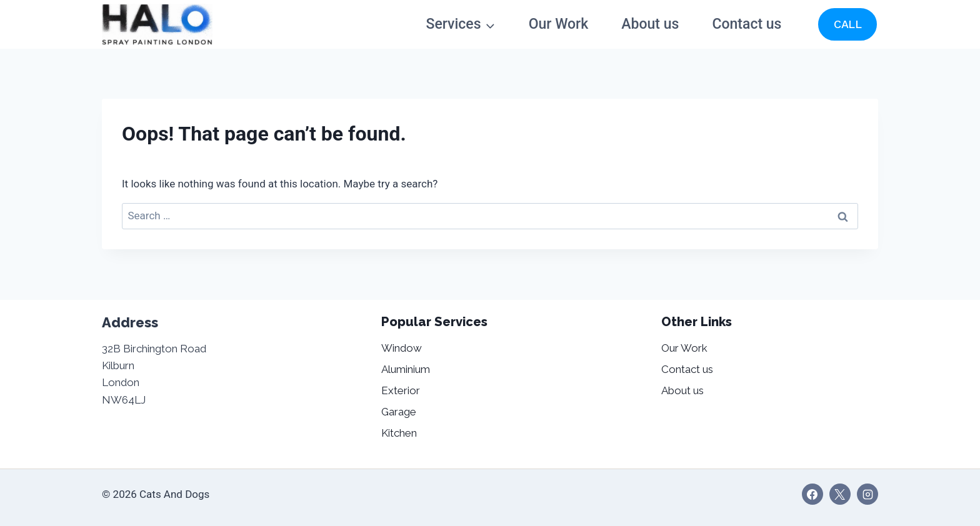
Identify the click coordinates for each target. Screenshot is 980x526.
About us (650, 24)
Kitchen (399, 433)
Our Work (559, 24)
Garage (399, 412)
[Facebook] (812, 494)
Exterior (401, 390)
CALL (847, 24)
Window (402, 348)
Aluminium (406, 369)
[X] (840, 494)
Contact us (747, 24)
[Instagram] (867, 494)
